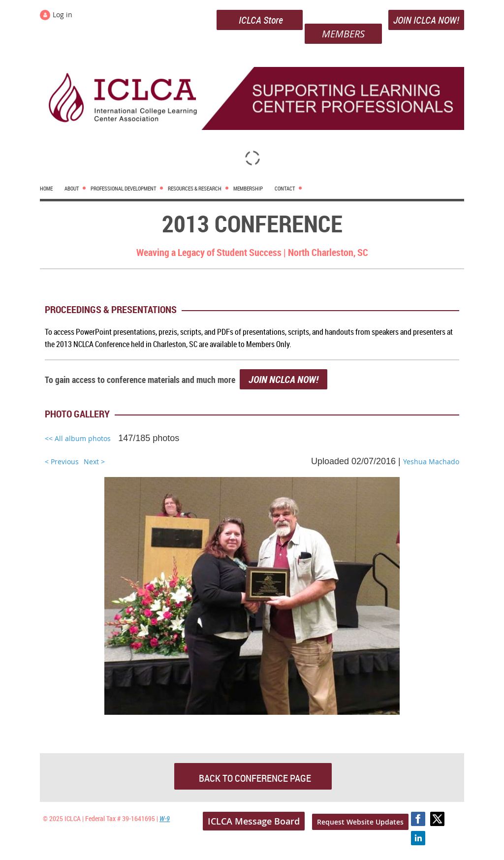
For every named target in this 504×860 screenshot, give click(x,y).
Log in (63, 15)
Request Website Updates (360, 822)
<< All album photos (78, 438)
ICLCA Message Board (254, 821)
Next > (94, 462)
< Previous (62, 462)
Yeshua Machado (431, 462)
